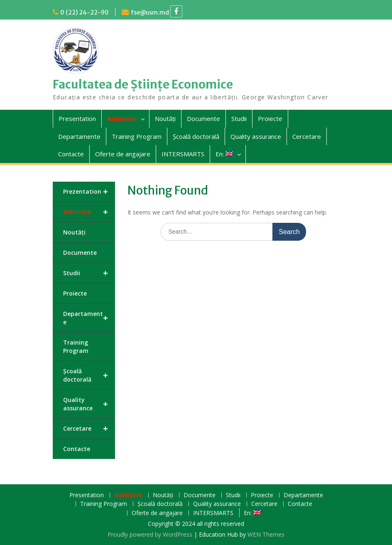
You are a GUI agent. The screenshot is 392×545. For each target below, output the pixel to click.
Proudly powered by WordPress (150, 534)
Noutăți (165, 118)
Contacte (71, 154)
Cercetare (307, 136)
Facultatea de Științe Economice (143, 84)
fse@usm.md (150, 12)
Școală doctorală (196, 136)
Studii (239, 118)
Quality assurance (256, 136)
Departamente (79, 136)
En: (224, 154)
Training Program (137, 136)
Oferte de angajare (123, 154)
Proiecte (270, 118)
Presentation (77, 118)
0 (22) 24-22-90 (85, 12)
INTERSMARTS (183, 154)
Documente (203, 118)
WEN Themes (266, 534)
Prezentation (89, 192)
